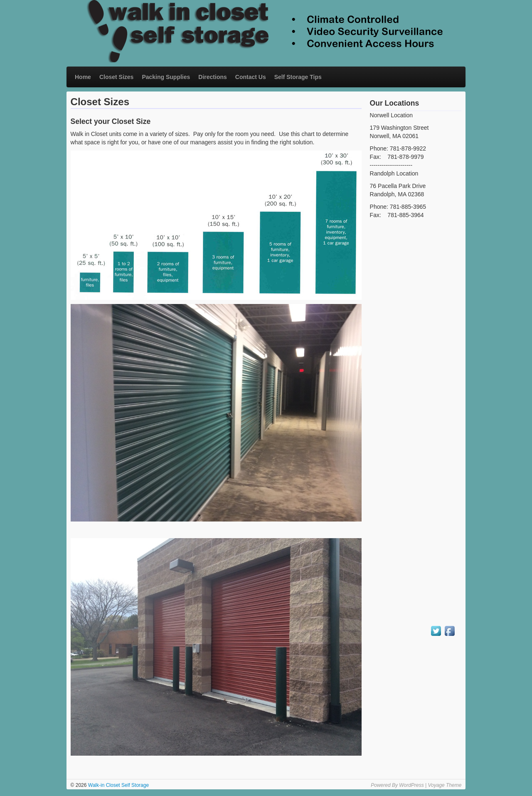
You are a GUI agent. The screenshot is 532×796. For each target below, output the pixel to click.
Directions (212, 77)
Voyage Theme (445, 785)
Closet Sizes (116, 77)
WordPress (411, 785)
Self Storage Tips (298, 77)
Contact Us (251, 77)
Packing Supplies (166, 77)
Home (83, 77)
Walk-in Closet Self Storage (118, 785)
